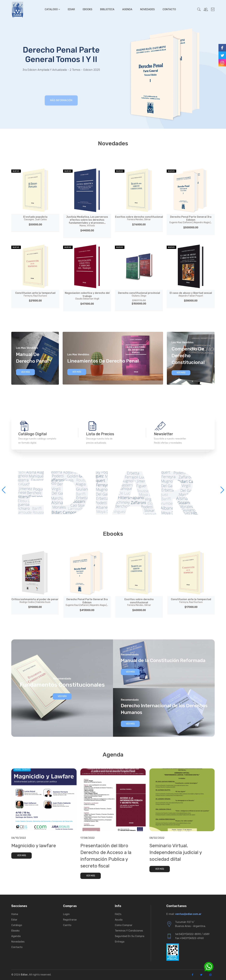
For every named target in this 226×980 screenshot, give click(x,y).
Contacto (169, 9)
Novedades (147, 9)
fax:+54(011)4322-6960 (189, 938)
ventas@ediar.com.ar (188, 914)
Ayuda (119, 920)
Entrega (120, 942)
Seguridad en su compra (130, 936)
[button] (222, 490)
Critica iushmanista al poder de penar (35, 601)
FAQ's (118, 914)
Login (66, 914)
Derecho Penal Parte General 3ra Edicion (191, 220)
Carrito (67, 925)
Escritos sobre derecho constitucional (139, 218)
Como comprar (124, 925)
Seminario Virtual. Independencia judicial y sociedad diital (176, 852)
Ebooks (87, 9)
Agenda (127, 9)
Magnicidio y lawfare (34, 846)
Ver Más (26, 372)
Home (15, 914)
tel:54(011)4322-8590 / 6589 (192, 934)
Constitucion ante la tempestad (35, 294)
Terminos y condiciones (129, 931)
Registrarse (70, 920)
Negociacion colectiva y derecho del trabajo (87, 296)
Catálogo (17, 925)
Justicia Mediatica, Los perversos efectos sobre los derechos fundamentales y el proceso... (87, 221)
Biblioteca (107, 9)
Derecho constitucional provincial (139, 294)
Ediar (71, 9)
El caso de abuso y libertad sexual (191, 294)
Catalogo (52, 9)
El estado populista (35, 218)
